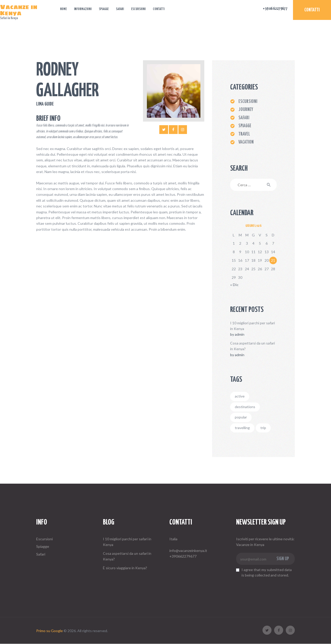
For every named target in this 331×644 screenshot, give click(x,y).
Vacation (246, 142)
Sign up (283, 559)
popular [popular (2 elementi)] (241, 417)
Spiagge (245, 126)
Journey (246, 110)
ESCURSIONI (248, 102)
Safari (244, 118)
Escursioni (44, 539)
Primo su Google (50, 631)
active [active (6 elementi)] (240, 396)
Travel (244, 134)
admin (240, 334)
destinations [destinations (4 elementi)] (245, 407)
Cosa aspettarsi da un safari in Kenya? (253, 346)
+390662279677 (183, 556)
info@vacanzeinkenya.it (188, 551)
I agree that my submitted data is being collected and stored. (267, 572)
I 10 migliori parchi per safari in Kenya (253, 326)
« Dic (234, 285)
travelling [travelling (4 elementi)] (242, 428)
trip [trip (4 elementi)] (263, 428)
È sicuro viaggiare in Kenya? (125, 568)
